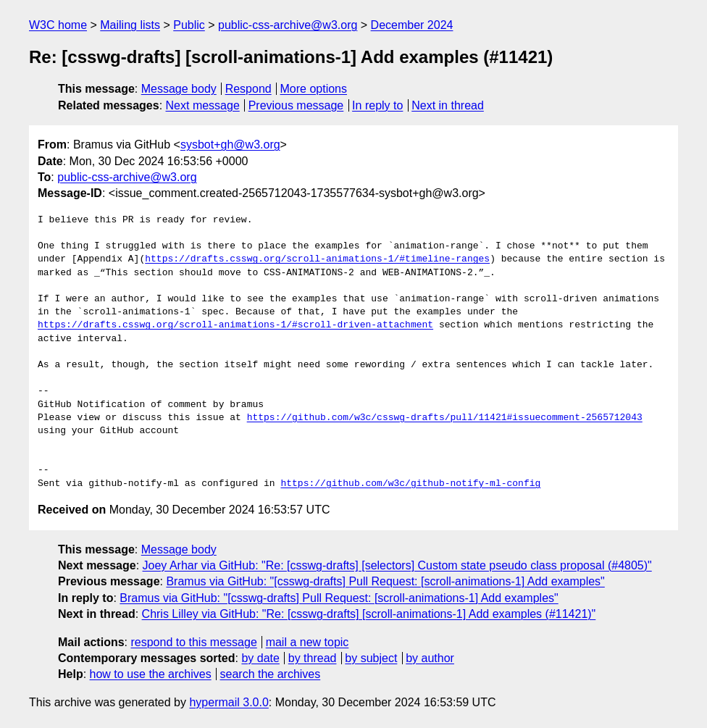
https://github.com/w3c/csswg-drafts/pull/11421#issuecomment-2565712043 (445, 418)
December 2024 (412, 25)
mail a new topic (308, 642)
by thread (313, 658)
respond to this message (193, 642)
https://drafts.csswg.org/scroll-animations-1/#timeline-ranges (317, 259)
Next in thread (448, 105)
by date (260, 658)
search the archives (271, 674)
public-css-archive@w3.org (288, 25)
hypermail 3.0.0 (229, 702)
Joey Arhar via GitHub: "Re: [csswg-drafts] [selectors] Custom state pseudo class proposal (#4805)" (397, 565)
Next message (203, 105)
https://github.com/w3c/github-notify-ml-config (410, 484)
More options (314, 89)
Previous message (296, 105)
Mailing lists (130, 25)
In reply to (377, 105)
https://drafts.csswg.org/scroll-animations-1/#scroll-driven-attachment (235, 325)
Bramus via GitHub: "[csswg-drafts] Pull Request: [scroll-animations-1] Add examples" (385, 581)
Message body (179, 89)
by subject (371, 658)
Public (189, 25)
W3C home (58, 25)
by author (430, 658)
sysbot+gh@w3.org (230, 145)
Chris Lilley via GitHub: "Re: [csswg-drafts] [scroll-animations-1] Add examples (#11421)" (369, 614)
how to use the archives (151, 674)
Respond (248, 89)
